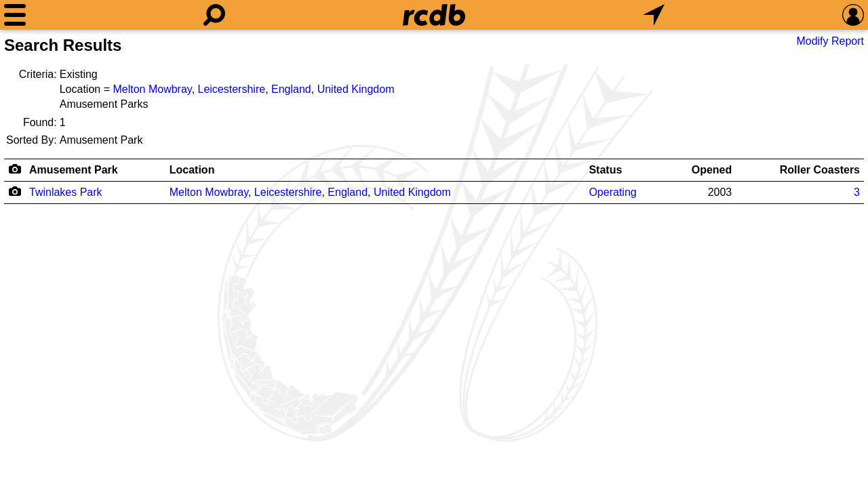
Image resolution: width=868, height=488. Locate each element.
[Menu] (15, 15)
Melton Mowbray (152, 89)
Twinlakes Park (66, 192)
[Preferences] (853, 15)
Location (192, 170)
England (291, 89)
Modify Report (830, 41)
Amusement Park (74, 170)
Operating (612, 192)
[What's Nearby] (654, 15)
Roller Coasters (820, 170)
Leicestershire (232, 89)
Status (605, 170)
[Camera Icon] (15, 191)
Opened (712, 170)
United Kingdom (356, 89)
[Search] (214, 15)
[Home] (434, 15)
